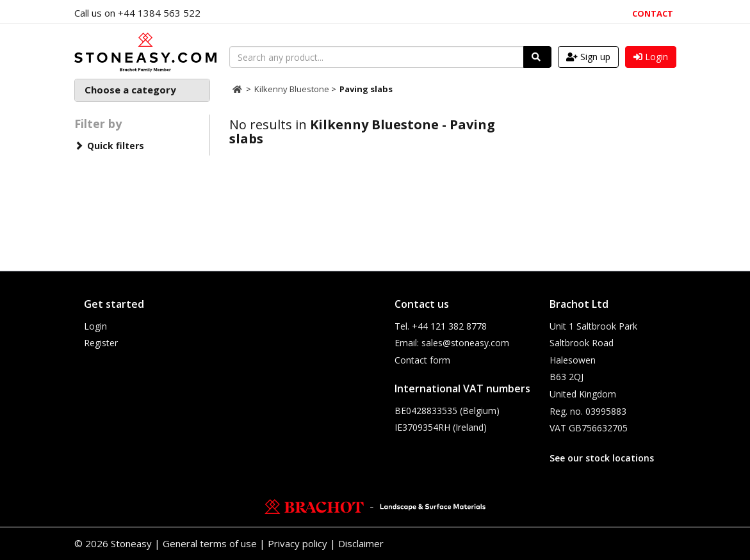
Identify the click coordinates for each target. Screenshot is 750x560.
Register (101, 343)
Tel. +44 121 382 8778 (441, 326)
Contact (653, 13)
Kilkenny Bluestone (293, 89)
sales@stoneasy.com (465, 343)
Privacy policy (298, 543)
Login (95, 326)
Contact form (422, 360)
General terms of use (210, 543)
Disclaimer (361, 543)
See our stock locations (602, 458)
